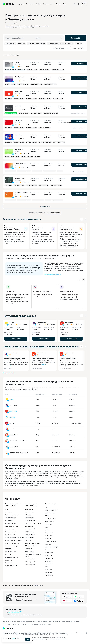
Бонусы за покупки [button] (32, 70)
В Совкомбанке (30, 537)
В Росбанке (28, 549)
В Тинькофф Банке (31, 520)
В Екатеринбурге (50, 519)
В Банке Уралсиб (30, 565)
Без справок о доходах (12, 515)
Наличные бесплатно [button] (36, 84)
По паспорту (9, 549)
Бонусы (21, 44)
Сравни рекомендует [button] (11, 113)
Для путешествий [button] (58, 99)
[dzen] (86, 633)
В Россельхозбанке (31, 546)
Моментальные (10, 535)
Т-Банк (11, 399)
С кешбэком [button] (8, 99)
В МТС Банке (29, 526)
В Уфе (47, 527)
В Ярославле (49, 561)
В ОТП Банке (29, 540)
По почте (8, 554)
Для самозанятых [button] (58, 200)
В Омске (47, 530)
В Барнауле (48, 570)
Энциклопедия (7, 624)
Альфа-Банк (69, 353)
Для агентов (37, 621)
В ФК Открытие (30, 532)
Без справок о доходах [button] (58, 70)
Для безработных (11, 552)
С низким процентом (12, 557)
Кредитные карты (11, 563)
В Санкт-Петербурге (51, 510)
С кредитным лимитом (12, 543)
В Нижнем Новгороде (51, 547)
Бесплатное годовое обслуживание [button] (15, 70)
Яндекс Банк (42, 353)
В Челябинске (49, 524)
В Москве (48, 507)
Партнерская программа (24, 621)
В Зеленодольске (38, 585)
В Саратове (48, 555)
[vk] (77, 633)
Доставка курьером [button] (45, 70)
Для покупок (9, 520)
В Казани (48, 550)
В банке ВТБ (29, 515)
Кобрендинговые (10, 532)
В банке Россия (30, 552)
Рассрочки (8, 560)
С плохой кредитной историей (15, 537)
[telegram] (72, 633)
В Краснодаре (49, 533)
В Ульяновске (49, 558)
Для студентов (10, 529)
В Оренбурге (49, 564)
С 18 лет (8, 509)
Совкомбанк (14, 353)
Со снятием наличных (12, 526)
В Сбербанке (29, 509)
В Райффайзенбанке (31, 529)
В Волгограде (49, 553)
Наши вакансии (36, 624)
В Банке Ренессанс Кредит (33, 523)
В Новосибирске (50, 513)
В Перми (48, 516)
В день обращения (11, 566)
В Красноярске (49, 521)
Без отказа (8, 512)
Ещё (64, 4)
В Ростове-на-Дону (51, 541)
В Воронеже (49, 536)
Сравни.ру (5, 585)
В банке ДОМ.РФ (30, 559)
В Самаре (48, 538)
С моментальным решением (14, 540)
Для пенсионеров (11, 518)
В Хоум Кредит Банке (32, 562)
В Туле (47, 567)
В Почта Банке (30, 518)
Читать (12, 366)
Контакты (13, 621)
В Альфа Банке (30, 512)
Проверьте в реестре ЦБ (53, 275)
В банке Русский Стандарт (33, 543)
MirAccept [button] (37, 157)
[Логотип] (8, 628)
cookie (13, 638)
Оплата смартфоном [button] (59, 142)
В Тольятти (48, 572)
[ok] (82, 633)
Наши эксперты (26, 624)
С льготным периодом (12, 546)
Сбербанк (12, 417)
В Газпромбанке (30, 535)
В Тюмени (48, 544)
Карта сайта (16, 624)
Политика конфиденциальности (71, 621)
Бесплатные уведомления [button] (51, 113)
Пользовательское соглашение (51, 621)
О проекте (6, 621)
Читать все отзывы (9, 373)
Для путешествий (11, 523)
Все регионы (49, 575)
